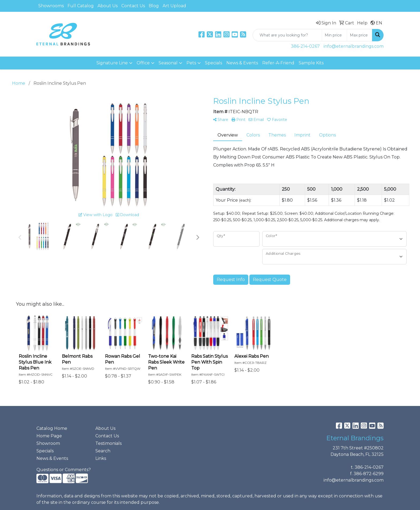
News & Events (242, 63)
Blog (154, 6)
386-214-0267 (305, 46)
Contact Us (133, 6)
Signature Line (112, 63)
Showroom (48, 443)
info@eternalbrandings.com (354, 46)
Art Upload (174, 6)
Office (143, 63)
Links (101, 458)
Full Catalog (81, 6)
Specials (213, 63)
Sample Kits (311, 63)
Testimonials (108, 443)
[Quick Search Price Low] (334, 35)
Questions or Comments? (64, 470)
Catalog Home (52, 428)
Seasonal (168, 63)
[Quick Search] (287, 35)
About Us (108, 6)
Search (103, 451)
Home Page (49, 436)
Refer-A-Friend (278, 63)
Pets (191, 63)
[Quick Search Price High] (360, 35)
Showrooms (51, 6)
